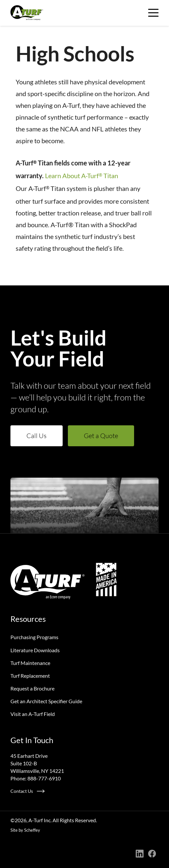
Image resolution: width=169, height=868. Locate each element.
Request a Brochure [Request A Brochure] (32, 688)
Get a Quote (101, 436)
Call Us (37, 436)
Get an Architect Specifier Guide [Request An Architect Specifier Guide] (46, 701)
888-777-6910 (44, 778)
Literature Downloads (35, 650)
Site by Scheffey (25, 830)
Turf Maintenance (30, 663)
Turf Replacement (30, 676)
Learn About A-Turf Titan (82, 176)
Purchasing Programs (34, 637)
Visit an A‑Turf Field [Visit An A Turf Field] (33, 714)
